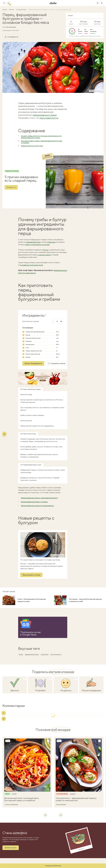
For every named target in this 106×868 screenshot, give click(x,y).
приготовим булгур (49, 118)
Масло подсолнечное (33, 354)
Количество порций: (31, 321)
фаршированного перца (45, 115)
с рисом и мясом (44, 255)
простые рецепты (56, 655)
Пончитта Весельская (11, 804)
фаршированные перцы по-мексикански (37, 506)
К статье (11, 187)
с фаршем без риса (33, 242)
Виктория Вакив (11, 27)
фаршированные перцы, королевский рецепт (39, 498)
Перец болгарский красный (35, 332)
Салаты (7, 794)
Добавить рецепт (11, 848)
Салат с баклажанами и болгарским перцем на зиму (32, 600)
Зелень (28, 357)
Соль (27, 348)
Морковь (29, 341)
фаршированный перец (32, 655)
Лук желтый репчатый (33, 338)
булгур (46, 250)
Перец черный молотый (34, 351)
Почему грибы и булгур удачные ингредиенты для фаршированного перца (41, 137)
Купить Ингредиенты (33, 363)
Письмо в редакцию (91, 690)
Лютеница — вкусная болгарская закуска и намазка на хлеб (85, 600)
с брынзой (51, 242)
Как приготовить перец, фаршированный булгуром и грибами (42, 142)
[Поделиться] (4, 719)
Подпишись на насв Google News (31, 633)
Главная (5, 10)
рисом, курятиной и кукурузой (37, 244)
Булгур (28, 335)
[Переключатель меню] (102, 3)
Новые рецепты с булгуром (32, 146)
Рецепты (12, 10)
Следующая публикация (53, 866)
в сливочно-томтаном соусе (32, 265)
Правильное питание (12, 171)
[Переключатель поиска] (4, 3)
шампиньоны (45, 655)
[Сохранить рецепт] (48, 741)
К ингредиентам (11, 37)
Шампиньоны (30, 344)
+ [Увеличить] (61, 321)
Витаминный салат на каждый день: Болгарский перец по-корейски (22, 799)
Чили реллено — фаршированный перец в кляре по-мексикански (76, 799)
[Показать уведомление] (8, 3)
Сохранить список (56, 363)
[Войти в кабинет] (98, 3)
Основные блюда (21, 10)
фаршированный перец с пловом (34, 502)
